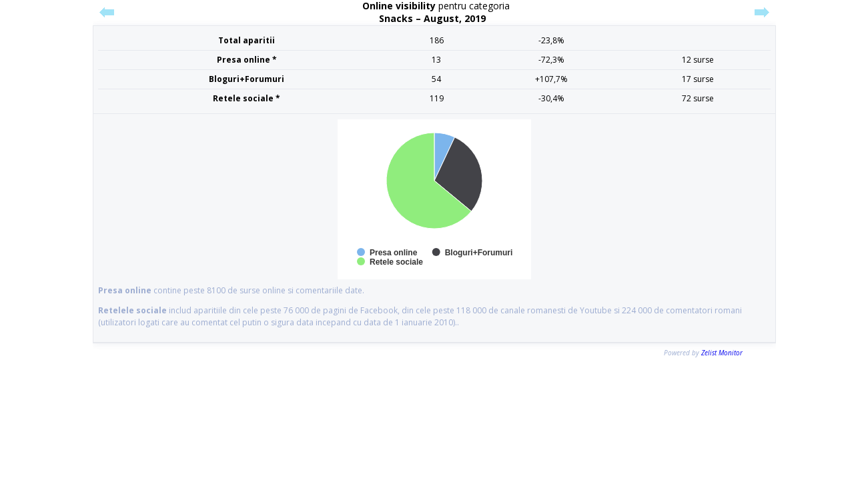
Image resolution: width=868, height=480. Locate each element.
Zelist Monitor (722, 353)
